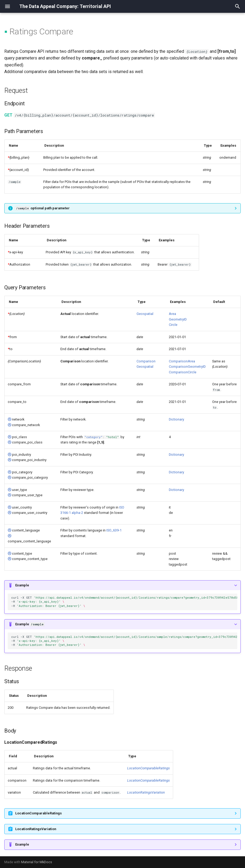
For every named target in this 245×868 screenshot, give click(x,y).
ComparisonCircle (183, 372)
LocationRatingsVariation (146, 792)
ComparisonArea (182, 361)
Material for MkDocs (37, 862)
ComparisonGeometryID (187, 367)
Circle (173, 325)
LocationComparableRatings (148, 768)
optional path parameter (42, 208)
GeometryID (178, 319)
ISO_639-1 (114, 530)
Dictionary (176, 419)
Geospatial (145, 314)
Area (172, 314)
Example (22, 585)
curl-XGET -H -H (124, 602)
